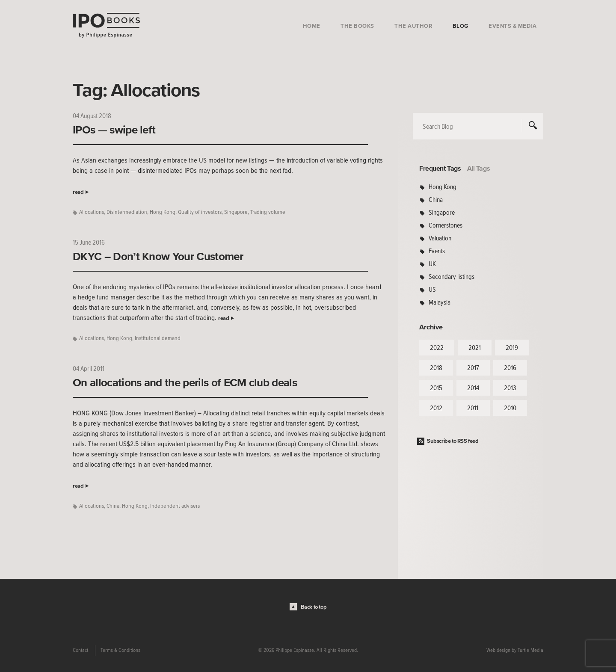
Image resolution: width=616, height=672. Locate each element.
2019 (512, 347)
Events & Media (512, 26)
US (432, 289)
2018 (436, 367)
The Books (357, 26)
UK (432, 263)
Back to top (314, 607)
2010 (510, 408)
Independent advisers (175, 506)
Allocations (92, 212)
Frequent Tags (440, 168)
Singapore (236, 212)
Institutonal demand (158, 338)
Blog (461, 26)
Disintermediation (127, 212)
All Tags (479, 168)
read (78, 192)
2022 (437, 347)
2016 (510, 367)
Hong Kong (163, 212)
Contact (80, 650)
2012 (436, 408)
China (113, 506)
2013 (510, 388)
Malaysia (440, 302)
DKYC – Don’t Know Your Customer (158, 256)
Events (437, 251)
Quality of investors (200, 212)
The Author (413, 26)
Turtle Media (530, 650)
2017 (473, 367)
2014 (473, 388)
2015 (436, 388)
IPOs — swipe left (114, 130)
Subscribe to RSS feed (453, 441)
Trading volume (268, 212)
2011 (473, 408)
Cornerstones (446, 225)
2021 (475, 347)
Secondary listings (452, 276)
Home (312, 26)
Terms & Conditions (120, 650)
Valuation (440, 238)
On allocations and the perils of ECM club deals (185, 382)
